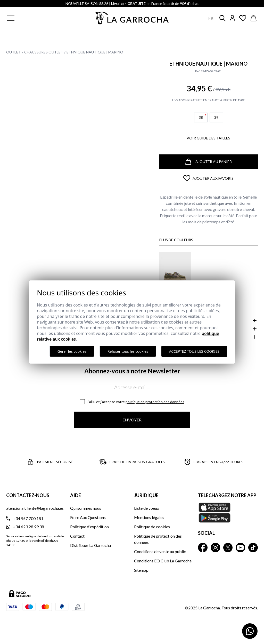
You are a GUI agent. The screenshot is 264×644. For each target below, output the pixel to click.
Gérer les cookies (72, 351)
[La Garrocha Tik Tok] (253, 548)
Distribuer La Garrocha (90, 545)
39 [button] (216, 117)
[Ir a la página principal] (132, 18)
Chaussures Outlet (44, 52)
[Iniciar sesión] (232, 18)
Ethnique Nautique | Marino (95, 52)
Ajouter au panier (209, 162)
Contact (77, 536)
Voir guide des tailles (208, 138)
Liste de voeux (147, 508)
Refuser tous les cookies (128, 351)
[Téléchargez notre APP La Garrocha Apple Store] (228, 513)
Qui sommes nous (86, 508)
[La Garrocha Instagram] (215, 548)
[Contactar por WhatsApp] (250, 631)
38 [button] (203, 117)
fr (211, 18)
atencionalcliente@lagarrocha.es (35, 508)
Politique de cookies (152, 527)
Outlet (14, 52)
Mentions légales (149, 517)
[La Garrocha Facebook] (203, 548)
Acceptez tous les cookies (194, 351)
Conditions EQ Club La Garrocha (163, 561)
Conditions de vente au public (160, 551)
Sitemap (141, 570)
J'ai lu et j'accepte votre (136, 402)
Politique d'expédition (89, 527)
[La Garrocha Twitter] (228, 548)
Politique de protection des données (155, 402)
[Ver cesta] (254, 18)
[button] (36, 18)
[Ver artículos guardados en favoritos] (243, 18)
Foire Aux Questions (88, 517)
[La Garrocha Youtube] (240, 548)
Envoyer (132, 420)
